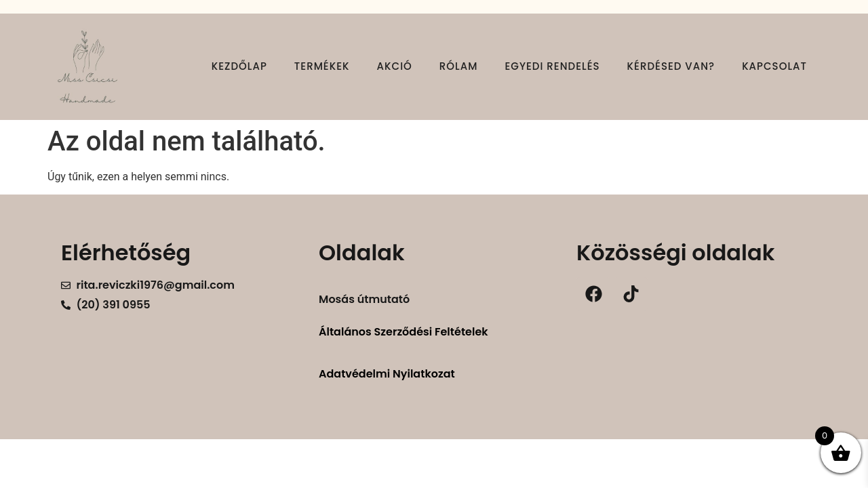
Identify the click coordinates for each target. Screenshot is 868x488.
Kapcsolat (774, 66)
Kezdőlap (239, 66)
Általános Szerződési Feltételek (403, 332)
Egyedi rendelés (552, 66)
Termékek (322, 66)
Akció (395, 66)
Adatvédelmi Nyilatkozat (387, 374)
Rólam (459, 66)
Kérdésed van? (671, 66)
